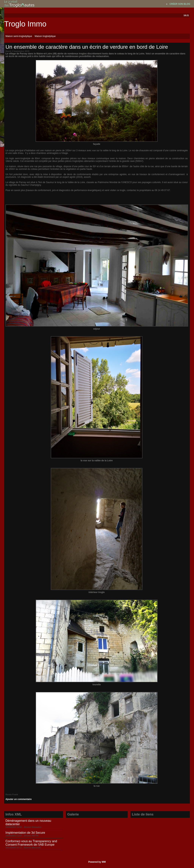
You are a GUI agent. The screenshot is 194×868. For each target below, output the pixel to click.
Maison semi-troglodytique (19, 36)
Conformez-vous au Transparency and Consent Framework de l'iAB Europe (31, 843)
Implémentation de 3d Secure (25, 833)
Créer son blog (180, 4)
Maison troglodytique (45, 36)
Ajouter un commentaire (19, 799)
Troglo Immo (25, 24)
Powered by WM (97, 862)
